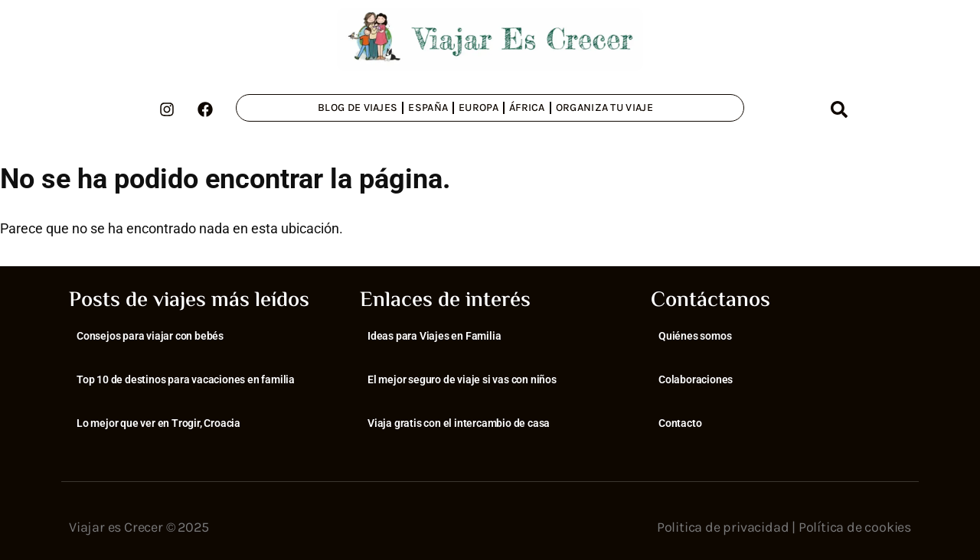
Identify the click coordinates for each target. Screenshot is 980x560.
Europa (479, 107)
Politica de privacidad (723, 527)
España (428, 107)
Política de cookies (855, 527)
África (527, 107)
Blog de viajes (358, 107)
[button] (839, 109)
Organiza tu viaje (604, 107)
